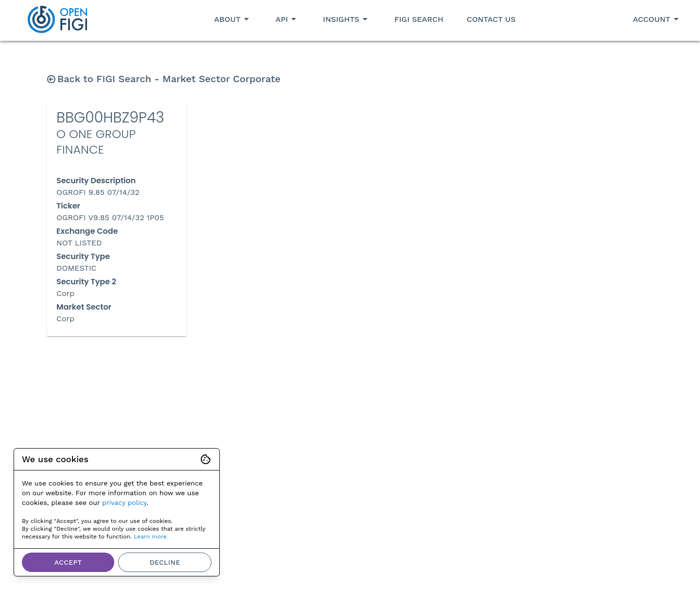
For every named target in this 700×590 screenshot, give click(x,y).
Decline (165, 562)
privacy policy (124, 503)
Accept (68, 562)
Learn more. (151, 537)
